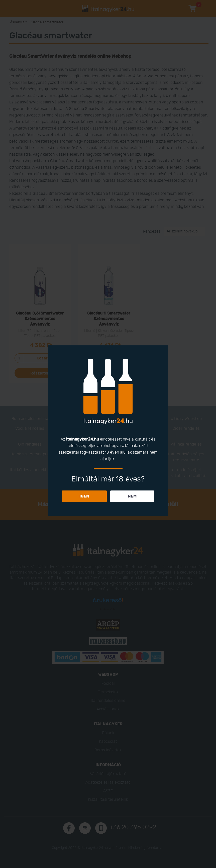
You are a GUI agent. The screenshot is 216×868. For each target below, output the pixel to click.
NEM (132, 496)
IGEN (84, 496)
